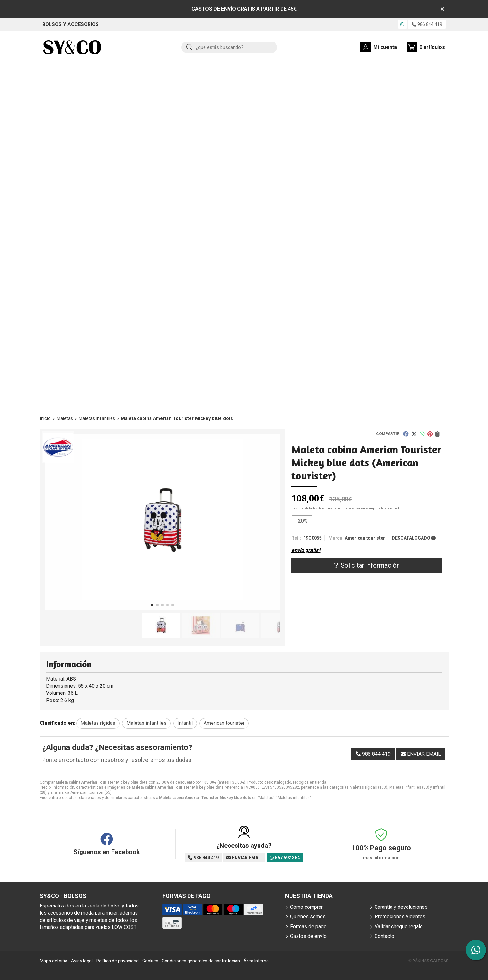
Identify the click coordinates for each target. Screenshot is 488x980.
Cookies (150, 961)
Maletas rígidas (363, 787)
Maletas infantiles (405, 787)
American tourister (87, 792)
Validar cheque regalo (399, 926)
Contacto (384, 936)
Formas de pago (308, 926)
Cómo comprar (306, 907)
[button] (152, 605)
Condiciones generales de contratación (201, 961)
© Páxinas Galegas (429, 961)
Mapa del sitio (54, 961)
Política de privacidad (117, 961)
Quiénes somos (308, 917)
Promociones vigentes (400, 917)
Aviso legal (82, 961)
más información (381, 858)
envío (326, 508)
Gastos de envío (308, 936)
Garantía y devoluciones (401, 907)
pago (341, 508)
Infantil (439, 787)
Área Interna (256, 961)
